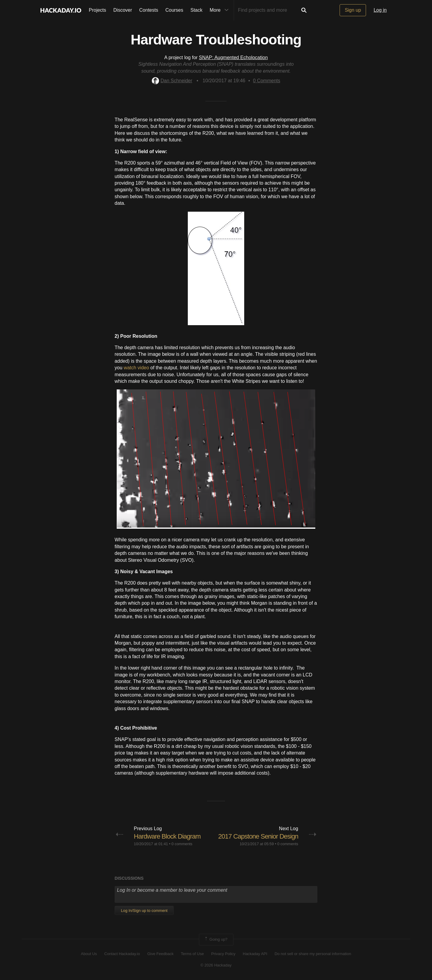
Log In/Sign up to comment (144, 910)
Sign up (353, 10)
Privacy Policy (223, 954)
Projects (97, 10)
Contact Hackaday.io (122, 954)
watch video (136, 368)
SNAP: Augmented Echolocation (233, 57)
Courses (174, 10)
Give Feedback (160, 954)
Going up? (216, 939)
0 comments (182, 844)
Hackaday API (255, 954)
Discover (123, 10)
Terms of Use (192, 954)
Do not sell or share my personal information (313, 954)
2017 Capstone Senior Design (258, 836)
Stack (196, 10)
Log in (380, 10)
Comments (267, 81)
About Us (89, 954)
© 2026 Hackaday (216, 965)
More (220, 10)
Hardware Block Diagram (167, 836)
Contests (149, 10)
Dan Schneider (172, 81)
